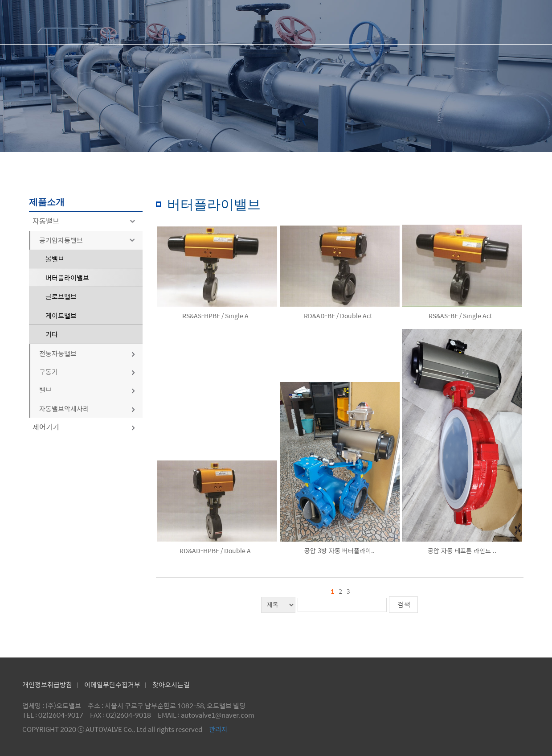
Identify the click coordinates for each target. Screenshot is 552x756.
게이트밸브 (61, 315)
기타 (52, 334)
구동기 (88, 372)
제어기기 (84, 427)
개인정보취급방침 (47, 684)
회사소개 (263, 22)
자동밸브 (85, 221)
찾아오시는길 (171, 684)
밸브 (88, 390)
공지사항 (492, 22)
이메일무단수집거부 (112, 684)
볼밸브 (55, 259)
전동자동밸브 (88, 353)
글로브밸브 (61, 296)
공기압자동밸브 (89, 240)
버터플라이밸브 (67, 277)
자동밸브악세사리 (88, 409)
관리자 (218, 729)
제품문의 (416, 22)
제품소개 (339, 22)
